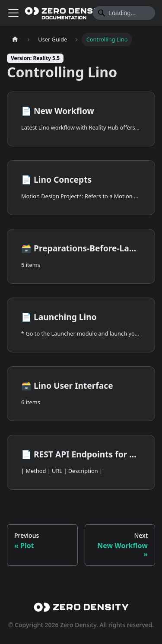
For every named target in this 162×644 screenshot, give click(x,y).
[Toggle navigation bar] (13, 13)
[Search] (124, 13)
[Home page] (15, 40)
